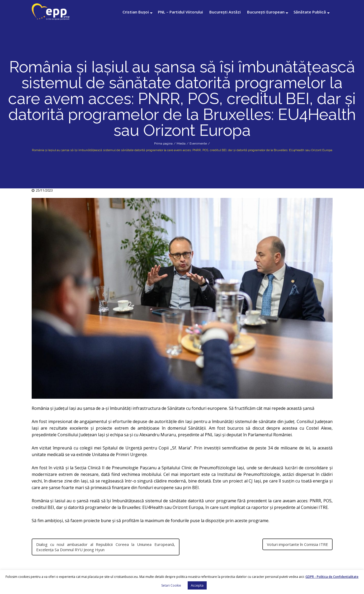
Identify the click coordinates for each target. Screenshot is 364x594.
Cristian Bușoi (136, 12)
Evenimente (198, 143)
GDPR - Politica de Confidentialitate (332, 577)
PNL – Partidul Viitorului (180, 12)
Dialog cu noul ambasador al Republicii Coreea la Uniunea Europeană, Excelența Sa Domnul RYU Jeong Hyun (106, 547)
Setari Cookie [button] (171, 585)
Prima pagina (163, 143)
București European (266, 12)
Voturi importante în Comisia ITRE (297, 544)
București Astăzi (225, 12)
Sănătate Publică (310, 12)
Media (181, 143)
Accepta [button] (197, 585)
